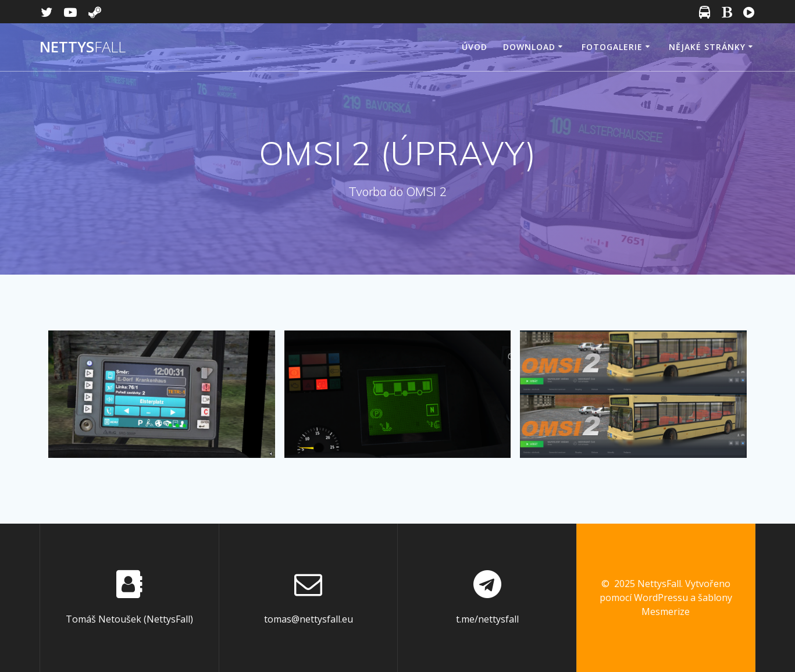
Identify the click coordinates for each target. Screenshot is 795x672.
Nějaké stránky (707, 47)
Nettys (83, 47)
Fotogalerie (612, 47)
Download (529, 47)
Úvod (475, 47)
